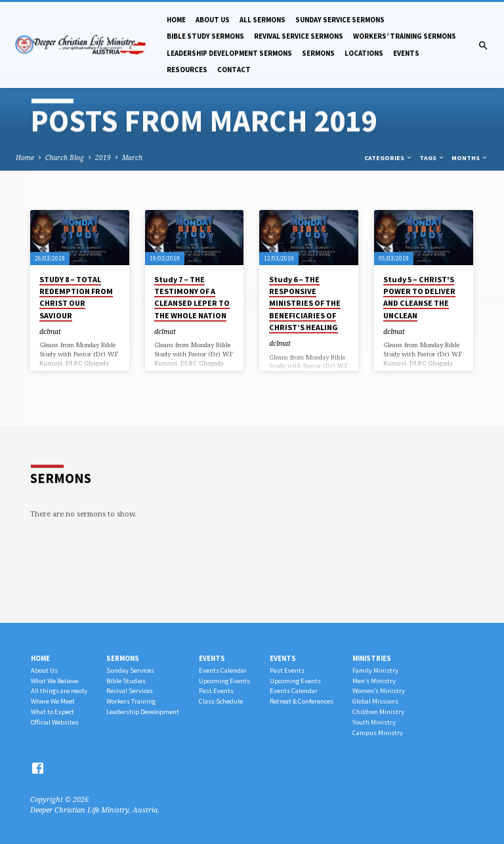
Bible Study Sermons (205, 36)
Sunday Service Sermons (340, 20)
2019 (103, 158)
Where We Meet (53, 701)
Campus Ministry (378, 733)
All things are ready (59, 691)
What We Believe (54, 681)
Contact (234, 70)
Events (406, 53)
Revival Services (130, 691)
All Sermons (262, 20)
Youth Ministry (374, 722)
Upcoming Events (224, 681)
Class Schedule (221, 701)
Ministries (372, 658)
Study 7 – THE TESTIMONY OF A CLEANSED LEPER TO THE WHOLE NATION (192, 297)
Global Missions (375, 701)
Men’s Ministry (374, 681)
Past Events (216, 691)
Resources (187, 70)
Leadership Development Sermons (229, 53)
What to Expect (52, 712)
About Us (213, 20)
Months (470, 158)
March (132, 158)
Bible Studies (126, 681)
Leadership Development (143, 712)
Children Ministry (378, 712)
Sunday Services (130, 670)
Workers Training (131, 701)
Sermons (318, 53)
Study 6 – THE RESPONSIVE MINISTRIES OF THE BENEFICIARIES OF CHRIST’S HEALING (305, 303)
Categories (388, 158)
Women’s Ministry (379, 691)
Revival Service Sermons (299, 36)
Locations (364, 53)
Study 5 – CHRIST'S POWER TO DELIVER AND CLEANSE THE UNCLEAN (419, 297)
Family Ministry (375, 670)
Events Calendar (223, 670)
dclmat (50, 331)
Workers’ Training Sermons (405, 36)
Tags (432, 158)
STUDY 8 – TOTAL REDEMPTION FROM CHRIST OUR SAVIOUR (76, 297)
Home (176, 20)
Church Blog (65, 158)
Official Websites (55, 722)
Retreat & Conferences (302, 701)
